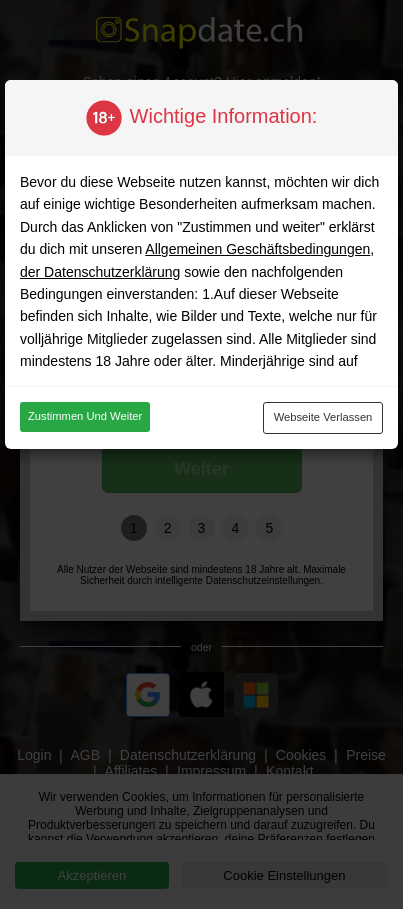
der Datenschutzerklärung (100, 272)
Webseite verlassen (323, 417)
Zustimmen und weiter (85, 416)
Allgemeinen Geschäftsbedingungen (257, 249)
